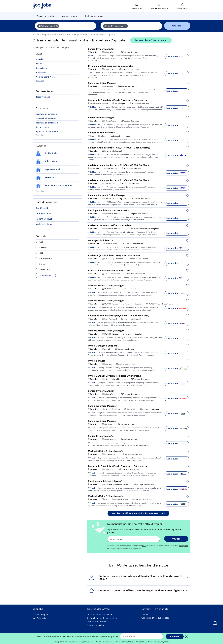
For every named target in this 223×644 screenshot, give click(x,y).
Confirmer (46, 275)
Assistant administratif (47, 123)
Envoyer (175, 636)
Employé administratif (46, 118)
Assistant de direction (46, 114)
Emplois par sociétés (96, 622)
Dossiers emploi (40, 615)
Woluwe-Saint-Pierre (46, 77)
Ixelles (39, 64)
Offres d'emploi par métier (99, 615)
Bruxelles (40, 59)
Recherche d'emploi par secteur (102, 618)
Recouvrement (43, 97)
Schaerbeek (41, 68)
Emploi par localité (96, 625)
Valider (176, 539)
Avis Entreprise (40, 618)
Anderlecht (41, 72)
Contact (144, 615)
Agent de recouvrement (47, 132)
